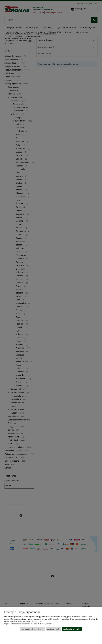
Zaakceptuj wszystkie (72, 629)
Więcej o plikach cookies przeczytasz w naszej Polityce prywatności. (28, 624)
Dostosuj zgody (53, 629)
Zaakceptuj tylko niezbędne (33, 629)
